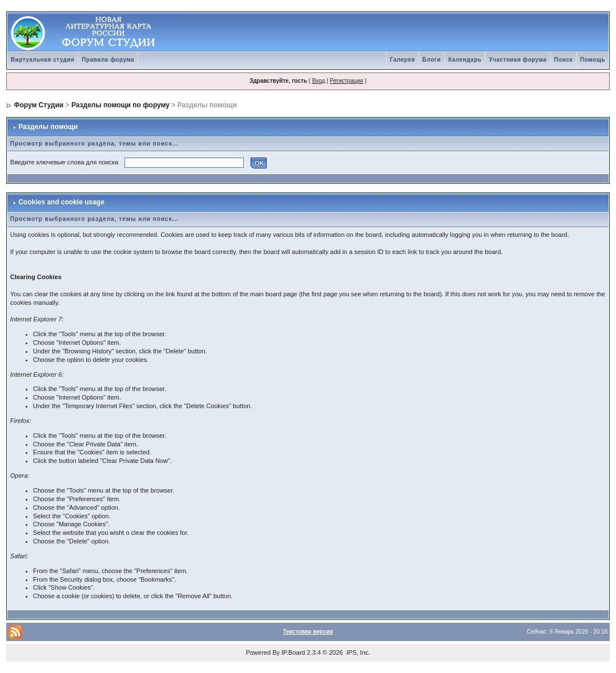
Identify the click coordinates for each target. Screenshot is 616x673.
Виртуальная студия (43, 60)
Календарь (465, 60)
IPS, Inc (358, 652)
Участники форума (518, 60)
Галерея (402, 60)
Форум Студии (39, 105)
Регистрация (346, 81)
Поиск (564, 60)
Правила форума (108, 60)
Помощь (593, 60)
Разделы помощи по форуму (120, 105)
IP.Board (293, 652)
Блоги (432, 60)
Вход (319, 81)
